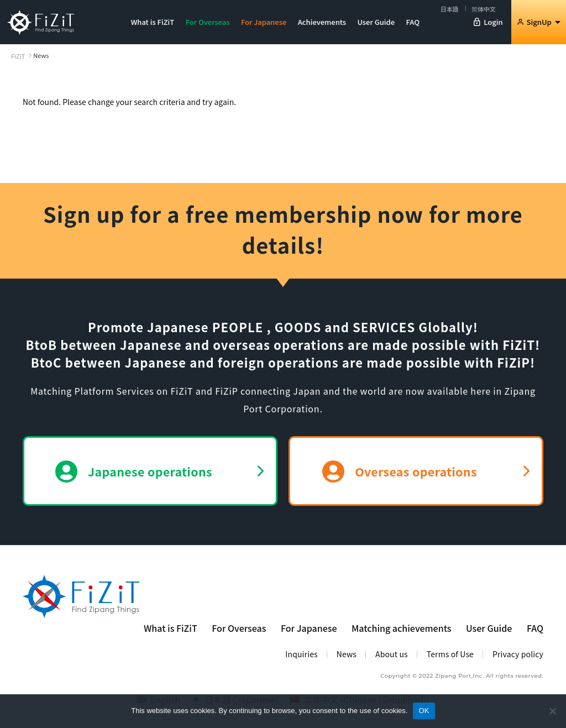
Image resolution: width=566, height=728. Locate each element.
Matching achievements (401, 628)
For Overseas (208, 22)
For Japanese (264, 22)
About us (392, 654)
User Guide (376, 22)
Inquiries (302, 654)
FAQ (413, 22)
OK (424, 711)
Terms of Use (450, 654)
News (347, 654)
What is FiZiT (153, 22)
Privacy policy (518, 654)
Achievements (322, 22)
